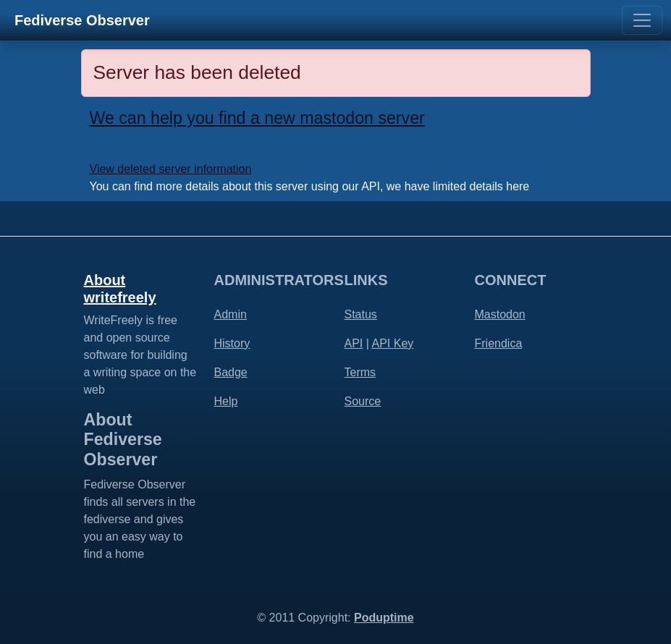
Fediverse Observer (82, 20)
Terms (360, 372)
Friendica (499, 343)
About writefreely (120, 289)
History (232, 343)
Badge (231, 372)
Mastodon (500, 314)
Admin (231, 314)
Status (361, 314)
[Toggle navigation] (642, 20)
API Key (392, 343)
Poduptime (384, 618)
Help (226, 401)
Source (363, 401)
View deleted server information (171, 169)
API (354, 343)
